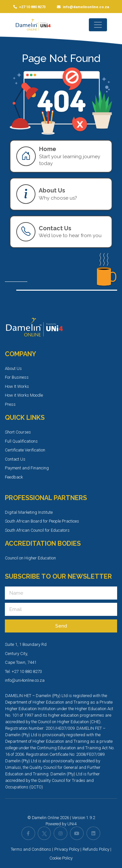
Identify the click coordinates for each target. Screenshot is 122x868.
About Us (13, 368)
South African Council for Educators (37, 530)
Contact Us (15, 459)
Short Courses (18, 432)
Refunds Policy (96, 849)
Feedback (14, 477)
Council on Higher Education (30, 558)
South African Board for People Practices (42, 521)
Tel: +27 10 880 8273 (23, 671)
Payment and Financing (27, 468)
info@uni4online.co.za (25, 680)
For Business (17, 377)
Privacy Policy (67, 849)
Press (10, 404)
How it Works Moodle (24, 395)
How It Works (17, 386)
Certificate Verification (25, 450)
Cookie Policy (61, 858)
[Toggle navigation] (98, 25)
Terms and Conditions (31, 849)
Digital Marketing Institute (29, 512)
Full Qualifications (21, 441)
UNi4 (72, 824)
